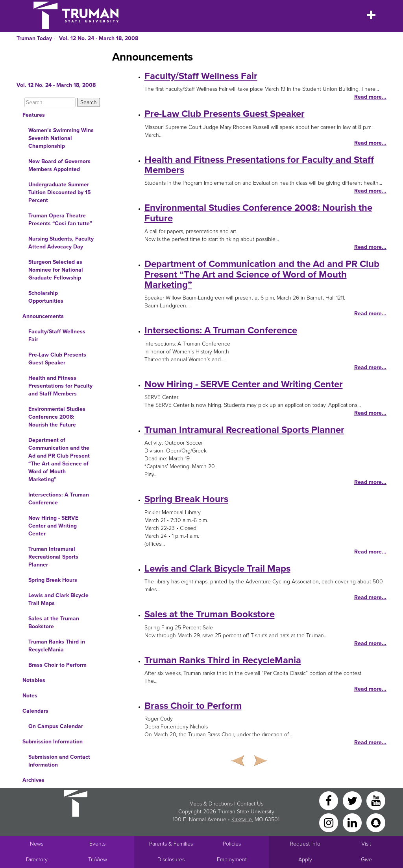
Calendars (35, 711)
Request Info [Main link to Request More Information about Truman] (305, 844)
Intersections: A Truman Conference (59, 499)
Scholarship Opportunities (46, 297)
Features (34, 115)
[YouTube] (376, 800)
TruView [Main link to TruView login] (98, 860)
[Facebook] (329, 800)
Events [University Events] (97, 844)
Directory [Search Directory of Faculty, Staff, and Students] (37, 860)
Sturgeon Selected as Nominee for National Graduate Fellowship (56, 270)
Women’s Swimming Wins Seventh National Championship (61, 138)
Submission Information (53, 742)
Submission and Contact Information (59, 761)
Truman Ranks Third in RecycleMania (57, 646)
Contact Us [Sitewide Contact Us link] (250, 804)
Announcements (43, 316)
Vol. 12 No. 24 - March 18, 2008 (99, 38)
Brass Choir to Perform (57, 665)
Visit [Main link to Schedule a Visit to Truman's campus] (366, 844)
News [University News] (37, 844)
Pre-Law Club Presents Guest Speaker (57, 359)
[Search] (50, 102)
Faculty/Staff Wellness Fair (57, 336)
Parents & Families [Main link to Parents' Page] (171, 844)
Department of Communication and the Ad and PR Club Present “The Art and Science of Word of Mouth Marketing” (59, 460)
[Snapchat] (376, 822)
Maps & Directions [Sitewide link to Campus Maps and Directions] (211, 804)
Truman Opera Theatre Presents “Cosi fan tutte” (60, 220)
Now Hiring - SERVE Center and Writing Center (53, 526)
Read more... (370, 97)
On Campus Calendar (56, 726)
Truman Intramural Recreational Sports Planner (53, 557)
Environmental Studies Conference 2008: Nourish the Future (57, 417)
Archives (33, 780)
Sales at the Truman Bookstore (54, 622)
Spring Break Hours (53, 580)
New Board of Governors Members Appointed (59, 165)
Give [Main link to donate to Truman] (366, 860)
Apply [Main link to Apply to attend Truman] (305, 860)
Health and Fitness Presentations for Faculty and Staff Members (60, 386)
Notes (30, 696)
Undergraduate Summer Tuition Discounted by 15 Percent (60, 192)
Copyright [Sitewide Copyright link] (190, 812)
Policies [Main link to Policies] (232, 844)
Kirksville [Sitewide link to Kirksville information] (242, 819)
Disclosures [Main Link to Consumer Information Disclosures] (171, 860)
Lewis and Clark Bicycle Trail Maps (58, 599)
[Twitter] (353, 800)
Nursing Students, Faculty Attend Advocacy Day (61, 243)
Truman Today (34, 38)
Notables (34, 680)
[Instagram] (329, 822)
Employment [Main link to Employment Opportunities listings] (232, 860)
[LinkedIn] (353, 822)
